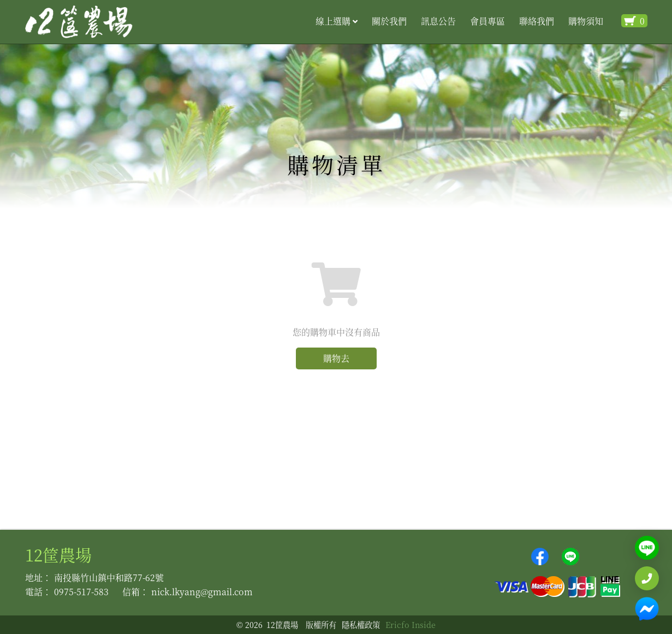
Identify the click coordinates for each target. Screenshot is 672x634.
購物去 (336, 358)
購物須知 (586, 21)
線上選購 (337, 21)
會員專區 (487, 21)
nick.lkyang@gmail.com (202, 592)
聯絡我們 (537, 21)
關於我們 (389, 21)
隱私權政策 (361, 624)
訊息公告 (438, 21)
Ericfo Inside (411, 624)
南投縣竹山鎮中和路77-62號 (109, 578)
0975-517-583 (81, 592)
